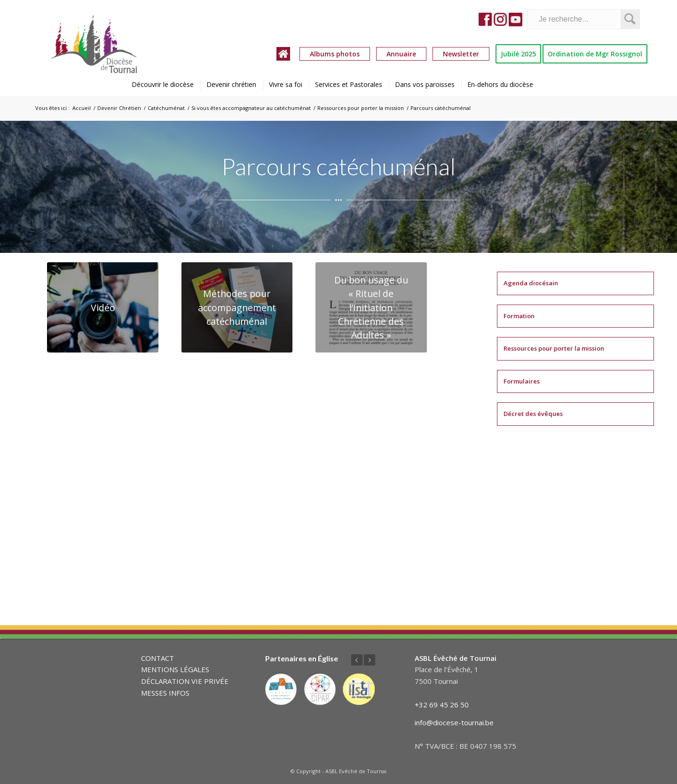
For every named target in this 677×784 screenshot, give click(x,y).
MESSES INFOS (165, 693)
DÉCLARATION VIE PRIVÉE (185, 681)
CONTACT (157, 658)
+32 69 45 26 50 (442, 705)
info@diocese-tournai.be (454, 722)
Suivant (370, 660)
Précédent (357, 660)
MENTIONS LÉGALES (175, 669)
